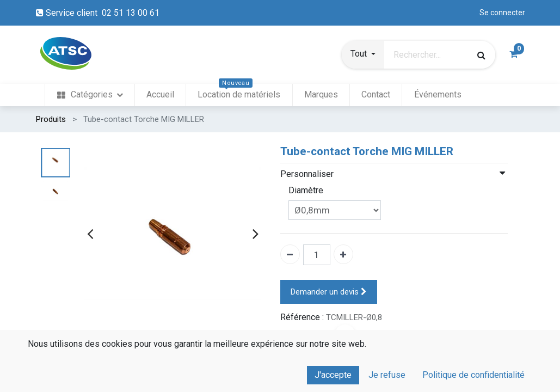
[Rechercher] (481, 55)
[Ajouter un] (343, 254)
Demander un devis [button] (329, 292)
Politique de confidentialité (473, 375)
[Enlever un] (290, 254)
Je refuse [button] (387, 375)
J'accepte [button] (333, 375)
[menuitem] (90, 95)
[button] (363, 55)
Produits (51, 119)
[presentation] (90, 234)
